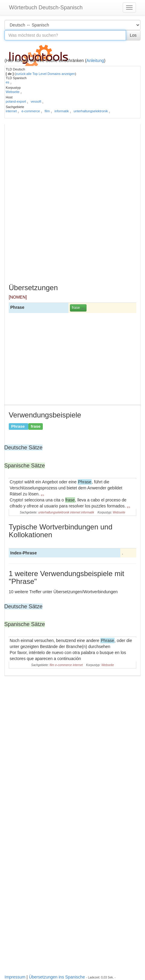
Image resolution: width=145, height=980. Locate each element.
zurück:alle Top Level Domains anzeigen (45, 74)
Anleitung (95, 60)
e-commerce (31, 111)
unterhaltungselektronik (91, 111)
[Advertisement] (72, 205)
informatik (62, 111)
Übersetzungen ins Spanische (57, 977)
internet (11, 111)
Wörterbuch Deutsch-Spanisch (46, 8)
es (8, 82)
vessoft (36, 101)
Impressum (15, 977)
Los (133, 35)
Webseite (13, 92)
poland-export (16, 101)
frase (78, 308)
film (47, 111)
